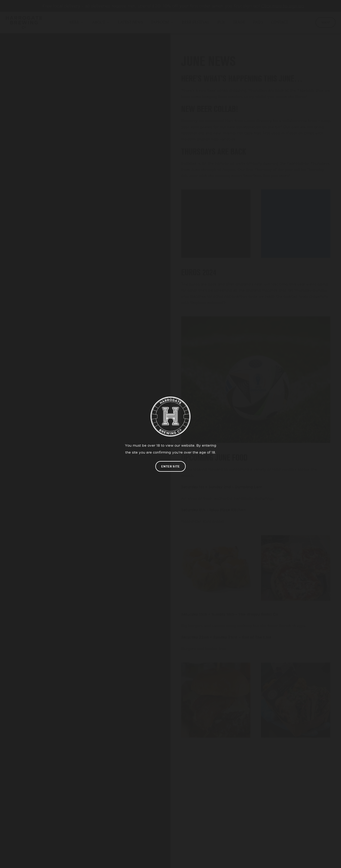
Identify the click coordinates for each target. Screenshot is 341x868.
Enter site (170, 466)
